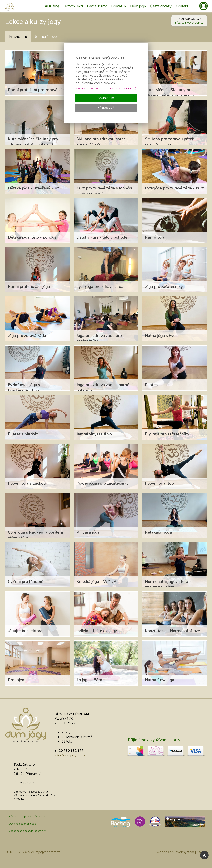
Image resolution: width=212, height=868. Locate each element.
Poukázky (118, 6)
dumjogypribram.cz (46, 852)
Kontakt (182, 6)
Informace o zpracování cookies (27, 817)
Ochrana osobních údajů (23, 824)
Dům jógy (138, 6)
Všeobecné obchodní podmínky (27, 831)
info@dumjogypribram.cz (189, 23)
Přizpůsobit (106, 108)
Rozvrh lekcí (73, 6)
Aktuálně (52, 6)
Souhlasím (106, 98)
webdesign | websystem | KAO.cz (182, 852)
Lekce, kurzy (97, 6)
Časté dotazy (161, 6)
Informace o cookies (87, 89)
